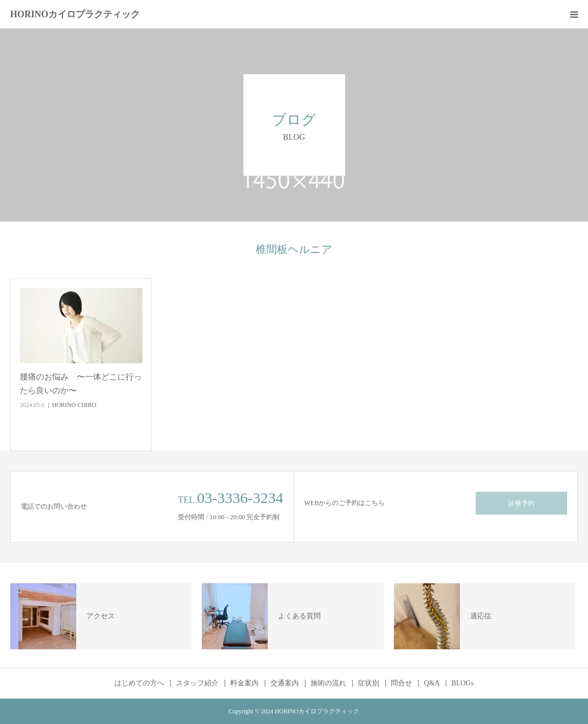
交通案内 (285, 683)
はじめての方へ (139, 683)
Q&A (432, 683)
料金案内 (244, 683)
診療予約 (521, 503)
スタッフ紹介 (197, 683)
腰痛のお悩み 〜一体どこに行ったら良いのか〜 (81, 384)
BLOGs (462, 683)
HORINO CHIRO (74, 405)
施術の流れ (328, 683)
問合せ (401, 683)
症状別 (368, 683)
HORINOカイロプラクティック (75, 14)
